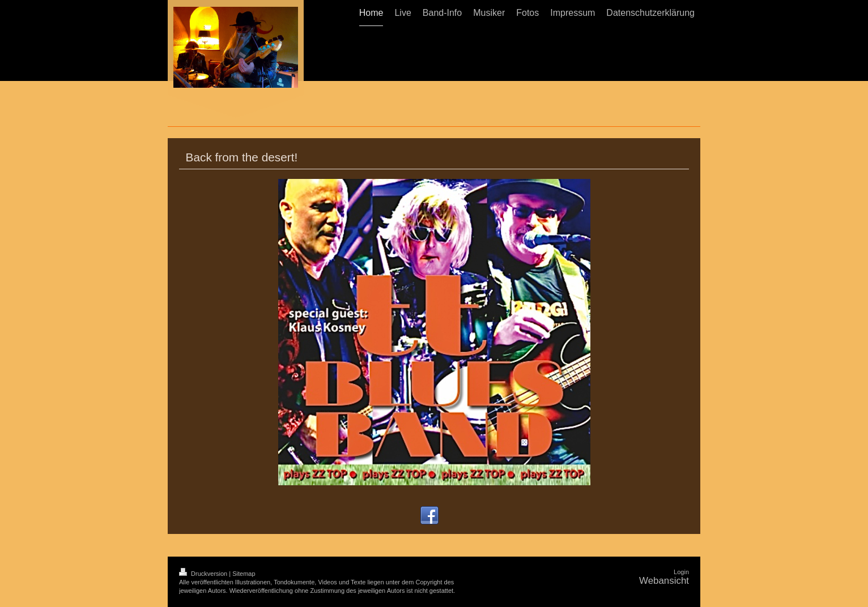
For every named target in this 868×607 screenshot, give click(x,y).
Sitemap (244, 574)
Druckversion (204, 574)
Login (681, 572)
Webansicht (664, 581)
